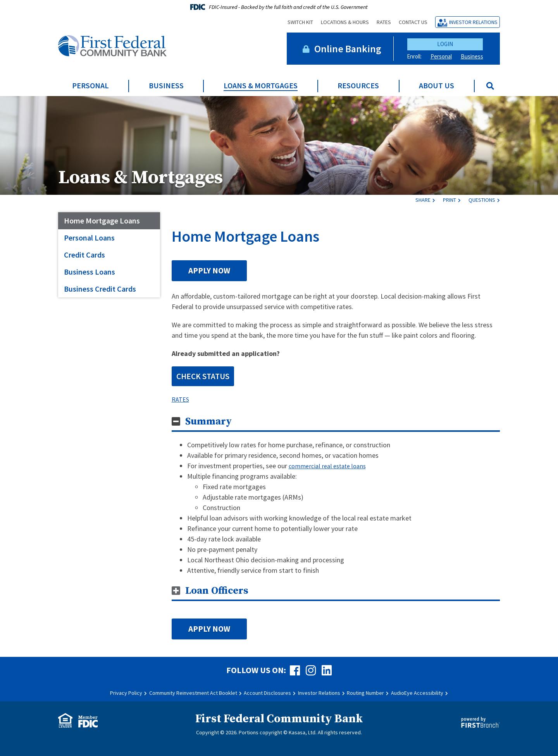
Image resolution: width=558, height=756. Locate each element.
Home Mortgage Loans (102, 221)
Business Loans (90, 272)
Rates (384, 22)
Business (472, 56)
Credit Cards (84, 255)
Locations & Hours (345, 22)
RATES (181, 399)
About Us (437, 86)
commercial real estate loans (331, 466)
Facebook (295, 670)
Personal (441, 56)
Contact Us (413, 22)
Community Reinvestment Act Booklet (193, 693)
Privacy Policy (126, 693)
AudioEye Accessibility (417, 693)
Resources (358, 86)
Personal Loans (89, 238)
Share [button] (423, 200)
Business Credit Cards (100, 289)
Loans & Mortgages (261, 86)
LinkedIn (327, 670)
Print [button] (449, 200)
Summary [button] (208, 422)
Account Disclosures (267, 693)
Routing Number (365, 693)
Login (445, 44)
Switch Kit (300, 22)
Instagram (311, 670)
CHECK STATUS (203, 376)
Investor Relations (473, 22)
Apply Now (209, 271)
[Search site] (490, 86)
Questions (482, 200)
